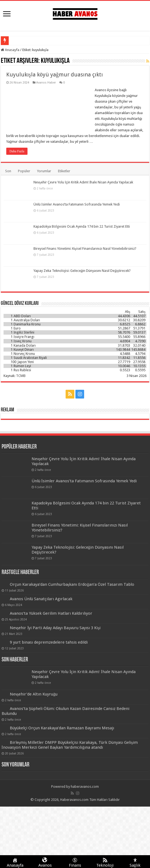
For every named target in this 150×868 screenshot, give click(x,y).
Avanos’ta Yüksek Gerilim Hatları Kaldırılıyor (51, 613)
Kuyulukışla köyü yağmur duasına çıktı (55, 75)
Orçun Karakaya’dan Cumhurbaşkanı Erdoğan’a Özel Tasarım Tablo (72, 584)
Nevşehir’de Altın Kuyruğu (34, 694)
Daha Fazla (17, 151)
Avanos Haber (46, 83)
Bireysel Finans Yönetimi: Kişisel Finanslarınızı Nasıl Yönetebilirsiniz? (85, 249)
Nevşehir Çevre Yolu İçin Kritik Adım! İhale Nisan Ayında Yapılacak (83, 182)
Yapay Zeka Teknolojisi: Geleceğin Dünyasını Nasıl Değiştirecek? (82, 271)
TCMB (21, 376)
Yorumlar (44, 171)
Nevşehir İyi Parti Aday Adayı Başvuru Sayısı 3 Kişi (55, 628)
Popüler (24, 171)
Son (8, 171)
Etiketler (64, 171)
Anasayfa (10, 50)
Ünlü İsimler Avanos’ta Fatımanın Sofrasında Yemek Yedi (77, 204)
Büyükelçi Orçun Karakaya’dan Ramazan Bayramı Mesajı (62, 728)
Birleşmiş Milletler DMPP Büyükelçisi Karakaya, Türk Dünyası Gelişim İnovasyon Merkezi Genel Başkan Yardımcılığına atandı (70, 745)
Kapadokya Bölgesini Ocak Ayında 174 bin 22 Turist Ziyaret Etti (82, 226)
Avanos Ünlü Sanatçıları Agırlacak (41, 599)
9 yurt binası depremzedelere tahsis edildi (49, 642)
